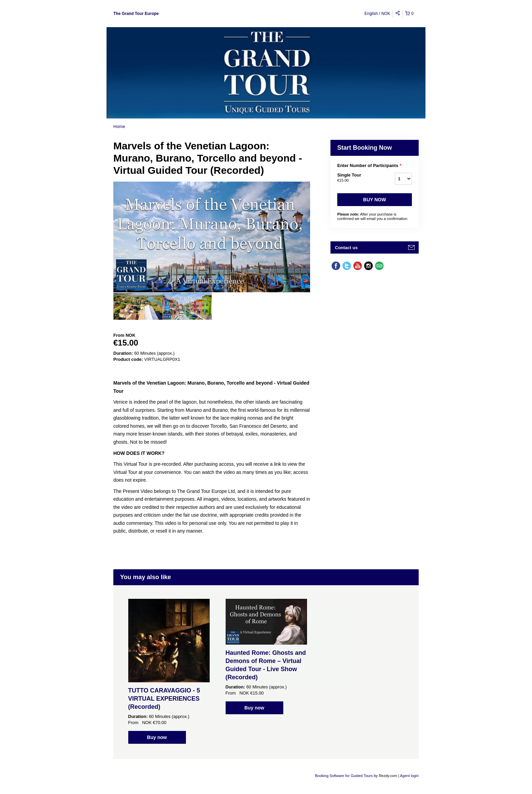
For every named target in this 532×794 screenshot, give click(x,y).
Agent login (409, 776)
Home (119, 126)
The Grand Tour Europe (136, 14)
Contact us (346, 248)
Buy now (374, 200)
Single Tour (358, 178)
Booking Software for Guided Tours (344, 776)
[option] (138, 306)
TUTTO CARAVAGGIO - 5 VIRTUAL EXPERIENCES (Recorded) (164, 699)
